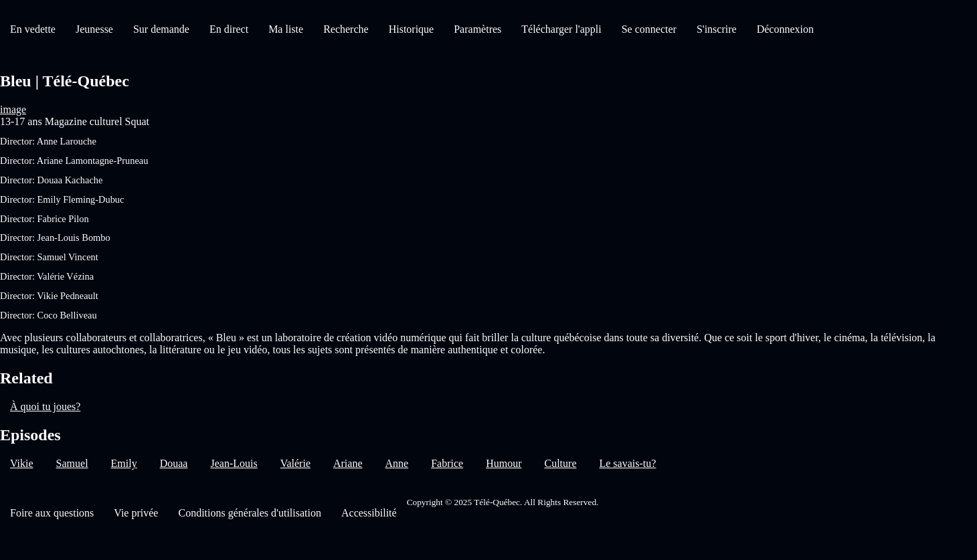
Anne (397, 463)
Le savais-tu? (627, 463)
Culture (560, 463)
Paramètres (477, 29)
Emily (124, 463)
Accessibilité (369, 513)
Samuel (72, 463)
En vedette (33, 29)
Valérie (295, 463)
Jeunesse (94, 29)
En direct (229, 29)
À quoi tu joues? (45, 406)
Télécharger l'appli (561, 29)
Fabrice (447, 463)
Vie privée (136, 513)
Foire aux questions (52, 513)
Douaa (174, 463)
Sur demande (161, 29)
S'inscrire (717, 29)
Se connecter (649, 29)
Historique (412, 29)
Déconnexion (785, 29)
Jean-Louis (234, 463)
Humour (504, 463)
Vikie (22, 463)
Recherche (346, 29)
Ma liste (286, 29)
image (13, 109)
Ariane (348, 463)
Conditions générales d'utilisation (250, 513)
